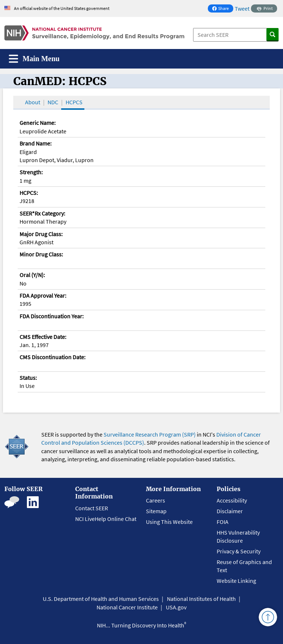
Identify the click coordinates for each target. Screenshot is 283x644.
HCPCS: (29, 193)
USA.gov (176, 607)
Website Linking (236, 581)
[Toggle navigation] (34, 59)
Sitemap (156, 511)
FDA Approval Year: (43, 295)
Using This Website (169, 522)
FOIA (223, 522)
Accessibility (232, 500)
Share (223, 9)
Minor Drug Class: (41, 254)
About (33, 102)
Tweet (242, 8)
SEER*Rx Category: (42, 213)
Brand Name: (36, 143)
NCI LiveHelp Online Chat (106, 519)
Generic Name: (38, 123)
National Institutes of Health (201, 599)
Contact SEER (92, 508)
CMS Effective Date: (43, 337)
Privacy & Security (239, 551)
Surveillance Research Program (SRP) (150, 434)
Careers (156, 500)
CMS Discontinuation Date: (53, 357)
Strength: (31, 172)
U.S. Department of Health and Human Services (101, 599)
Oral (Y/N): (32, 275)
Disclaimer (230, 511)
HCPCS (74, 102)
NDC (53, 102)
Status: (28, 378)
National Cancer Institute (127, 607)
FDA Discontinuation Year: (52, 316)
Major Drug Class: (41, 234)
